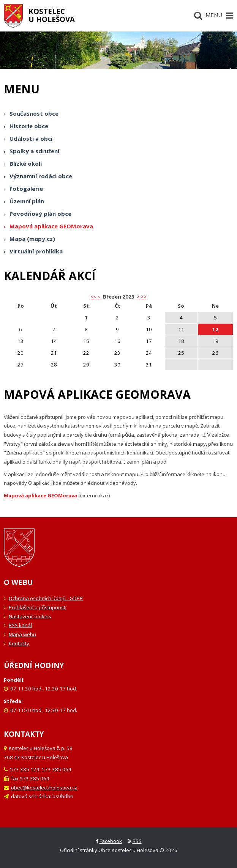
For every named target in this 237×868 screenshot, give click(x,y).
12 (215, 329)
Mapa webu (22, 634)
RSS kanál (20, 625)
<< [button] (93, 297)
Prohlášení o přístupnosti (38, 607)
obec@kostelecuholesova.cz (44, 788)
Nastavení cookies (30, 616)
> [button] (138, 297)
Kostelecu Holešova (52, 15)
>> (144, 297)
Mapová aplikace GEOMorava (40, 495)
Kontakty (19, 643)
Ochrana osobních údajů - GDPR (46, 598)
